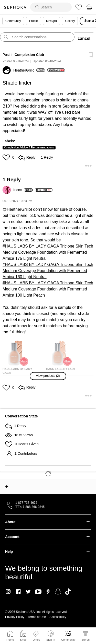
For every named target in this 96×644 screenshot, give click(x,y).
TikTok (68, 592)
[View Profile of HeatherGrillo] (29, 70)
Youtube (38, 592)
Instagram (8, 592)
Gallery (70, 21)
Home (10, 640)
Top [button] (7, 487)
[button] (7, 157)
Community (68, 640)
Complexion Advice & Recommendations (29, 148)
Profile (34, 21)
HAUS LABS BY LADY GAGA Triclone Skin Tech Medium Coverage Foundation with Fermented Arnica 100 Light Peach (48, 289)
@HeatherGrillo (17, 209)
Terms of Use (37, 617)
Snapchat (58, 592)
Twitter (28, 592)
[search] (51, 7)
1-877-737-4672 (26, 503)
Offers (36, 640)
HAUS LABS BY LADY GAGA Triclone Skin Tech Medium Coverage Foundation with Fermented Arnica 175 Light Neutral (48, 252)
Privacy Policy (15, 617)
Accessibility (58, 617)
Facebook (18, 592)
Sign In (51, 636)
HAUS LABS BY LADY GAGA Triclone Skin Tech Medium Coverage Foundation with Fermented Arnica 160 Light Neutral (48, 271)
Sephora (15, 7)
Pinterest (48, 592)
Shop (23, 640)
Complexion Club (29, 55)
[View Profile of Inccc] (23, 190)
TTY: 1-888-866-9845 (30, 507)
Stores (86, 640)
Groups (52, 21)
